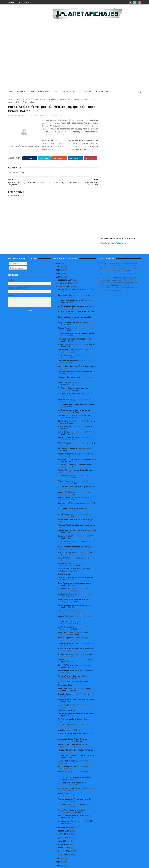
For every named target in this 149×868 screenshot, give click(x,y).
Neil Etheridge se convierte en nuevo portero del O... (75, 288)
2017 (58, 258)
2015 (58, 265)
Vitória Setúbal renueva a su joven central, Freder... (75, 348)
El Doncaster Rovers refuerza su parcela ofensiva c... (73, 581)
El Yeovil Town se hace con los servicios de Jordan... (73, 381)
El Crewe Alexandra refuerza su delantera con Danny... (73, 620)
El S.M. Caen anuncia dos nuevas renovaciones (73, 717)
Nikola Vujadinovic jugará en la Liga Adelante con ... (76, 304)
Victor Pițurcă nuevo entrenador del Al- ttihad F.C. (75, 726)
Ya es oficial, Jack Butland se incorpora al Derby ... (73, 669)
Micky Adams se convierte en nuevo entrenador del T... (74, 759)
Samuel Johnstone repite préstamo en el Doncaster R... (77, 447)
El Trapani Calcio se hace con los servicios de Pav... (74, 501)
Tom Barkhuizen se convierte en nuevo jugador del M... (76, 706)
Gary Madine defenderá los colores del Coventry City (76, 354)
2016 (58, 262)
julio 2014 (64, 826)
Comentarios (16, 260)
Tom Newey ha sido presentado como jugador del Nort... (74, 332)
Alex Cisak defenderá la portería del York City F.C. (75, 545)
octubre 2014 (64, 278)
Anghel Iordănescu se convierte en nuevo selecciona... (74, 485)
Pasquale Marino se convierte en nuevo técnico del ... (76, 370)
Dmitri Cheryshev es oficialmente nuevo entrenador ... (77, 359)
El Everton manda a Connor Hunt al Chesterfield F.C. (74, 712)
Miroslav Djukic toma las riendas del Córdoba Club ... (76, 642)
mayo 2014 (63, 833)
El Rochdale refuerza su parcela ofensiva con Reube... (73, 469)
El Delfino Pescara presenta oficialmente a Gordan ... (71, 803)
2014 (58, 269)
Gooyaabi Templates (52, 865)
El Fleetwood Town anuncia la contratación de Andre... (72, 776)
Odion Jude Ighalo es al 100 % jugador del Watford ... (76, 512)
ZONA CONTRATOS (68, 92)
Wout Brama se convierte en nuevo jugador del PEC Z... (74, 808)
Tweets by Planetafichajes (114, 105)
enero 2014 (63, 846)
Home (10, 92)
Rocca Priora (40, 100)
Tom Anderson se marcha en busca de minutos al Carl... (75, 364)
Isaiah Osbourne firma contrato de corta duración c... (74, 792)
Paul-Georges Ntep (66, 702)
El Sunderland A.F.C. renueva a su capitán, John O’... (74, 797)
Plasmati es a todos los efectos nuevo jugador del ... (76, 692)
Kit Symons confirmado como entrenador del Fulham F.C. (76, 397)
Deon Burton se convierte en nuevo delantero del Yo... (74, 392)
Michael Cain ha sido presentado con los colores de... (75, 647)
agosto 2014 (64, 823)
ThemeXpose (23, 865)
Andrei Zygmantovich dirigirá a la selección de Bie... (74, 430)
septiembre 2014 (66, 819)
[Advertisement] (26, 48)
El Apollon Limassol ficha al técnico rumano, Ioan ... (76, 748)
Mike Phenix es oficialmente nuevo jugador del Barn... (74, 576)
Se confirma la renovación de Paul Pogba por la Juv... (74, 561)
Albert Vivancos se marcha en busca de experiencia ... (76, 551)
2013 (58, 850)
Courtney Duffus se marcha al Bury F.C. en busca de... (77, 496)
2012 (58, 854)
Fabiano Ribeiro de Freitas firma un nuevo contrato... (75, 743)
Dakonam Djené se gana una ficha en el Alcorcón (76, 518)
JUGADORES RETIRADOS (25, 92)
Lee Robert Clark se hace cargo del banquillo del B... (75, 343)
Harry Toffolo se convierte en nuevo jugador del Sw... (75, 658)
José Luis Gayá (65, 677)
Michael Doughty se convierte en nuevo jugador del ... (76, 529)
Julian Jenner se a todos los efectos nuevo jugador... (75, 321)
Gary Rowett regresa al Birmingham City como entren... (77, 452)
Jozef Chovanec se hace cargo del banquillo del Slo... (74, 786)
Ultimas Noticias (57, 100)
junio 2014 (64, 829)
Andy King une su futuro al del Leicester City (73, 375)
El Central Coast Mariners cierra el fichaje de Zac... (75, 587)
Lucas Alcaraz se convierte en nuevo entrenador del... (75, 636)
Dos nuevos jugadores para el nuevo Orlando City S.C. (75, 441)
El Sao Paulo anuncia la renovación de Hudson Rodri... (76, 754)
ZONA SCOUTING (85, 92)
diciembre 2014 (66, 272)
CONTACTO (26, 2)
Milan (28, 100)
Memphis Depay (64, 566)
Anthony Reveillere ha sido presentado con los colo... (76, 609)
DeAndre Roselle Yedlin (69, 722)
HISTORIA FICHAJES (103, 92)
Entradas (15, 255)
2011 (58, 857)
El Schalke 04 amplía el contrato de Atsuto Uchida (75, 386)
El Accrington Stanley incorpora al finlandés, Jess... (74, 698)
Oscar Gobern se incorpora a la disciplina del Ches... (73, 592)
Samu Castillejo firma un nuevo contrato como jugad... (73, 625)
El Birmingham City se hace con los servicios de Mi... (75, 299)
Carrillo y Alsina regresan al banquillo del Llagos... (72, 603)
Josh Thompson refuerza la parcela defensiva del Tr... (74, 540)
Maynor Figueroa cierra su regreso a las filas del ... (75, 631)
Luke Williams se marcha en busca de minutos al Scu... (75, 570)
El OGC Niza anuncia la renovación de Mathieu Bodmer (76, 326)
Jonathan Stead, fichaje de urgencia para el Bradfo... (75, 765)
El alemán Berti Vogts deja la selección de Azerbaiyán (72, 732)
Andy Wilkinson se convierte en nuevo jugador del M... (75, 652)
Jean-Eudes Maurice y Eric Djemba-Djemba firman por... (74, 681)
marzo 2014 (64, 840)
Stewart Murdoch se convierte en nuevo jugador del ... (76, 337)
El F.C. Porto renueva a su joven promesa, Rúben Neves (74, 770)
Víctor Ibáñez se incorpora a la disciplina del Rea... (73, 474)
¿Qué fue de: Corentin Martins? (73, 673)
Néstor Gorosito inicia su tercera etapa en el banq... (74, 490)
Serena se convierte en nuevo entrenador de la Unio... (72, 556)
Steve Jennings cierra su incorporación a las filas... (76, 436)
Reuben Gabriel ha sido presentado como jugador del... (77, 523)
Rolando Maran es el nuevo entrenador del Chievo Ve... (75, 687)
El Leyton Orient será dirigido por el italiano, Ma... (76, 479)
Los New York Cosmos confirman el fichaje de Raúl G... (74, 408)
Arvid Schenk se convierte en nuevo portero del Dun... (74, 507)
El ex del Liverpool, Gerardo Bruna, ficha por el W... (75, 457)
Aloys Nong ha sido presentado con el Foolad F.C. (75, 419)
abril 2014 (63, 836)
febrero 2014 (64, 843)
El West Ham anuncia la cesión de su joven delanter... (75, 293)
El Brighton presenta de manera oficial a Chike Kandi (77, 534)
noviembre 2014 (66, 275)
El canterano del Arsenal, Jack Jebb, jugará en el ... (75, 814)
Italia (19, 100)
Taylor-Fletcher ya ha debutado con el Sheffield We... (76, 463)
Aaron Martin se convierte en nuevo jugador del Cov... (74, 425)
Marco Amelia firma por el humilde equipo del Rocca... (74, 310)
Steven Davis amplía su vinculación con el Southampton (77, 781)
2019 (58, 255)
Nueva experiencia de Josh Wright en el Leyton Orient (76, 414)
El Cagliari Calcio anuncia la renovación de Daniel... (72, 614)
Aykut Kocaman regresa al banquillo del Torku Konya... (77, 315)
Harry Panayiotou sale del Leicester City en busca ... (75, 663)
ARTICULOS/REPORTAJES (48, 92)
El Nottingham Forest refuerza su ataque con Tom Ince (74, 403)
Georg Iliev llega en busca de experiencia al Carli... (72, 737)
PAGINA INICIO (14, 2)
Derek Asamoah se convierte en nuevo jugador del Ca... (75, 598)
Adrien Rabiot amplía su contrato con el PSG (76, 282)
